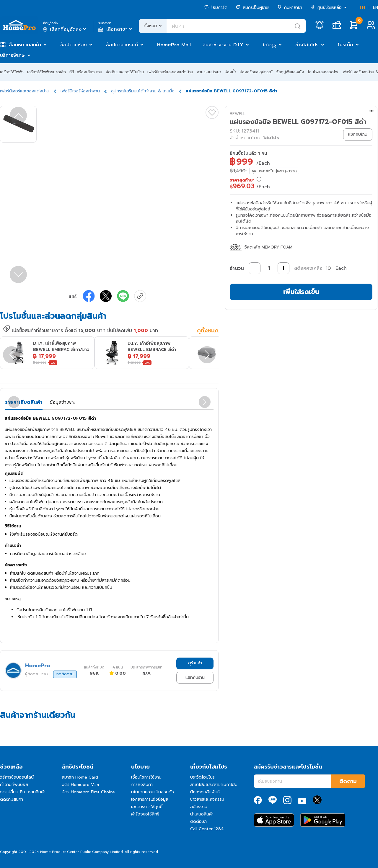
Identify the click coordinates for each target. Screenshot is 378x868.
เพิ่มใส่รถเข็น (301, 292)
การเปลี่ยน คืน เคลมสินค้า (23, 792)
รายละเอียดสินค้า (24, 402)
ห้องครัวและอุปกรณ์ (256, 72)
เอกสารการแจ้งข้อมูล (150, 799)
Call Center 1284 (207, 829)
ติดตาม (348, 781)
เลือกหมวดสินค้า (24, 45)
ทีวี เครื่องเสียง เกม (86, 72)
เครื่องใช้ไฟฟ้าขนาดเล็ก (47, 72)
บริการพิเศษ (12, 55)
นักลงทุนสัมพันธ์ (205, 792)
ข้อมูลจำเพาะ (62, 402)
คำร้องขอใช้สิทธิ (145, 814)
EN (375, 8)
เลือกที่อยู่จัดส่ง (65, 29)
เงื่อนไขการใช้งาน (146, 777)
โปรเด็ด (346, 45)
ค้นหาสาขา (290, 8)
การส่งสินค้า (142, 785)
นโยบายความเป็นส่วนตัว (153, 792)
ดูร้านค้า (195, 663)
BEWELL (238, 114)
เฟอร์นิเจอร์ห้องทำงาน (80, 91)
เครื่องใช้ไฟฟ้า (12, 72)
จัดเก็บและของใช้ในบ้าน (125, 72)
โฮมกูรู (269, 45)
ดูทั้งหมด (208, 331)
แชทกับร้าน (195, 677)
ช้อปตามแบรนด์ (122, 45)
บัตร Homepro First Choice (88, 792)
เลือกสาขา (116, 29)
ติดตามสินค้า (12, 799)
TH (362, 8)
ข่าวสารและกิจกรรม (207, 799)
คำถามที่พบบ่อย (14, 785)
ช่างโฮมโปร (307, 45)
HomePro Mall (174, 45)
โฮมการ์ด (216, 8)
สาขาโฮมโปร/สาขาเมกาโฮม (214, 785)
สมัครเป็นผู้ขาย (252, 8)
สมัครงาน (199, 807)
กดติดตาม (65, 674)
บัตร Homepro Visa (80, 785)
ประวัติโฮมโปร (202, 777)
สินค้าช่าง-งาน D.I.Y (223, 45)
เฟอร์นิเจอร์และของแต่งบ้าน (170, 72)
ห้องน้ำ (230, 72)
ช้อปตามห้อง (74, 45)
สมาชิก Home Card (80, 777)
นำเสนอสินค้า (202, 814)
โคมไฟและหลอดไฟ (323, 72)
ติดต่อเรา (198, 822)
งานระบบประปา (209, 72)
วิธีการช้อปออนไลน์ (17, 777)
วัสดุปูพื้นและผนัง (290, 72)
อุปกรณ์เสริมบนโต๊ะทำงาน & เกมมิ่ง (143, 91)
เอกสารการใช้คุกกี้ (147, 807)
